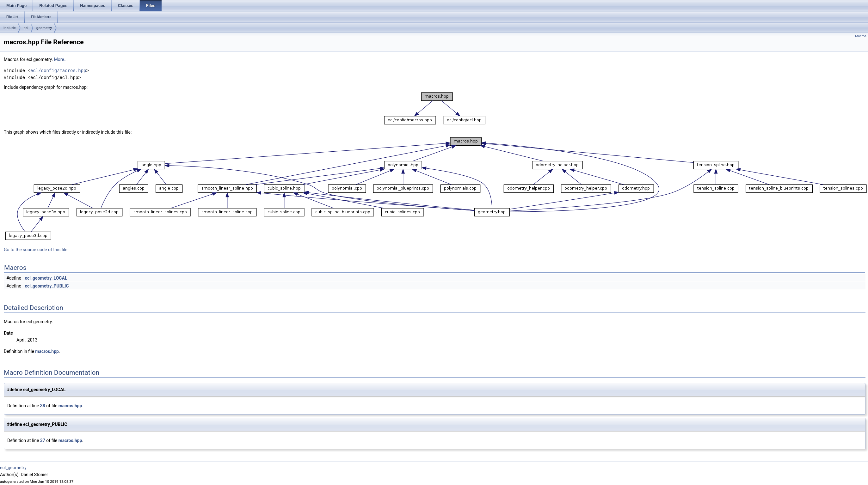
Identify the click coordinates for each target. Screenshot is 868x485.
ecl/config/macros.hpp (58, 71)
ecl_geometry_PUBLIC (47, 286)
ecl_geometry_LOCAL (46, 278)
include (10, 28)
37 (43, 440)
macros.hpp (47, 351)
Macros (861, 36)
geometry (44, 28)
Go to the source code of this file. (36, 250)
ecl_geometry (13, 468)
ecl (26, 28)
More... (61, 59)
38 (43, 406)
